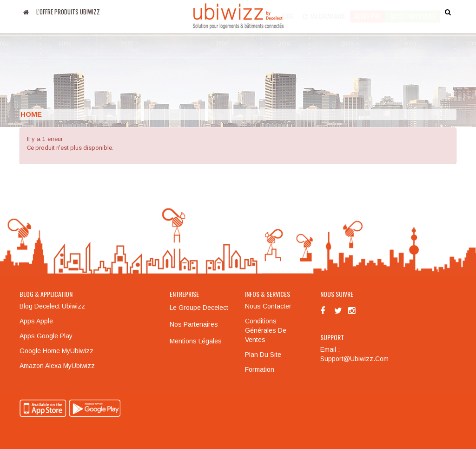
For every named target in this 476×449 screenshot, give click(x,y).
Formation (260, 369)
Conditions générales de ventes (266, 330)
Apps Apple (36, 321)
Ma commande (324, 12)
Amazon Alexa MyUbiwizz (57, 366)
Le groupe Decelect (199, 308)
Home (31, 114)
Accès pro (368, 12)
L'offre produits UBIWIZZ (68, 12)
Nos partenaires (194, 324)
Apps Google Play (46, 336)
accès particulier (413, 12)
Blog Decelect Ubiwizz (52, 306)
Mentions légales (196, 341)
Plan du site (263, 355)
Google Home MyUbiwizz (56, 351)
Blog (287, 12)
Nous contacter (268, 306)
